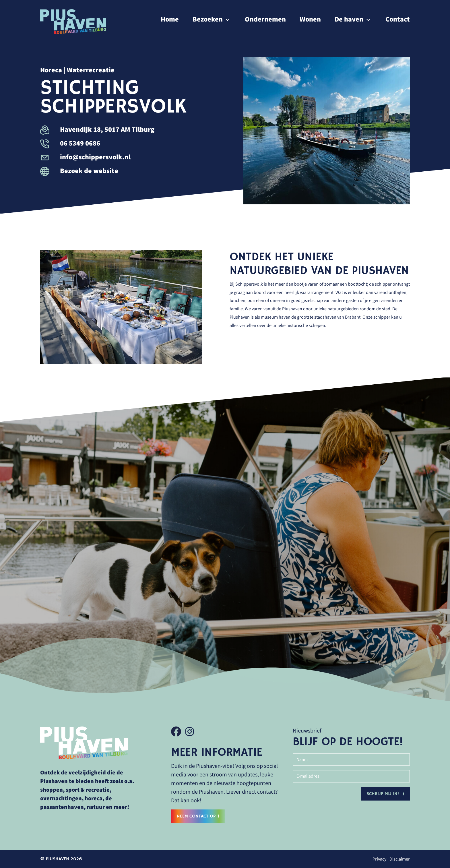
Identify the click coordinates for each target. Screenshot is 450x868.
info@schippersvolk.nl (85, 157)
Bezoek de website (79, 171)
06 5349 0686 (70, 143)
